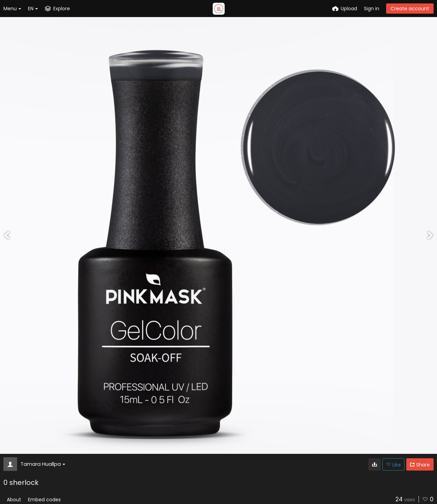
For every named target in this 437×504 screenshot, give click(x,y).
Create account (410, 9)
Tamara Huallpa (43, 464)
